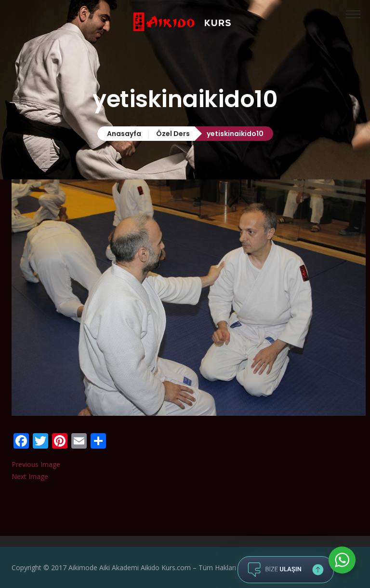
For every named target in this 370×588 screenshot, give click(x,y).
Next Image (30, 476)
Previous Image (36, 464)
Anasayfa (124, 134)
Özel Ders (173, 134)
